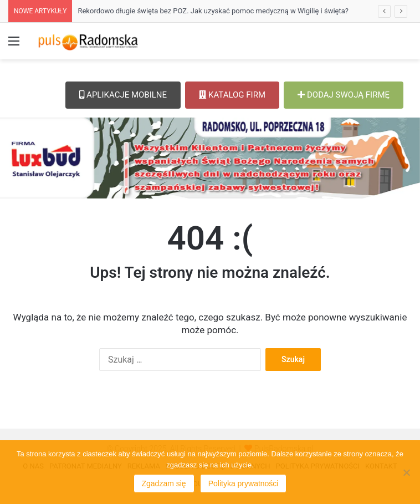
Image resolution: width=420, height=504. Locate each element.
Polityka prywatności (244, 483)
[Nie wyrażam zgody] (406, 472)
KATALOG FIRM (232, 95)
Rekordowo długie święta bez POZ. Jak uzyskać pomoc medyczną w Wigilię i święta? (213, 11)
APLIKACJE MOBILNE (123, 95)
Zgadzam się (164, 483)
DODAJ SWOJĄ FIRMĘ (344, 95)
